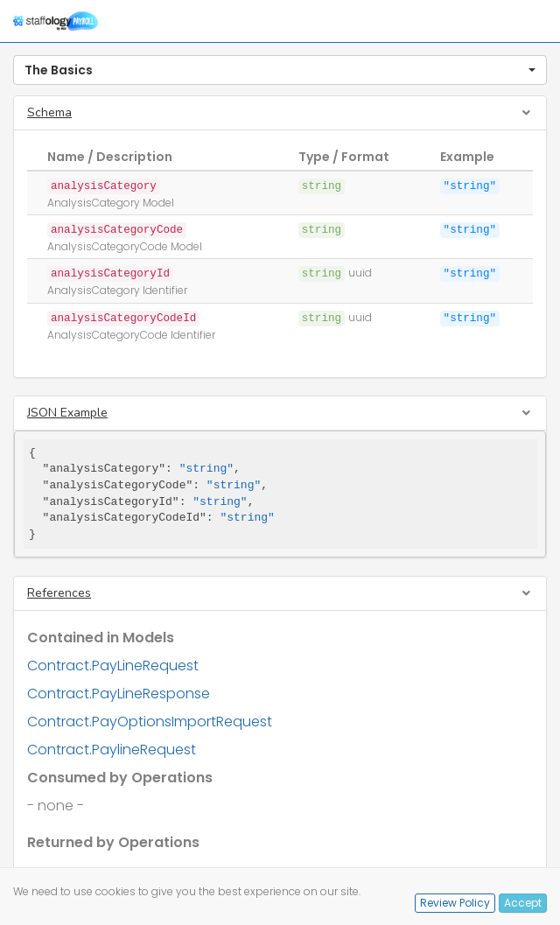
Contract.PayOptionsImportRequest (150, 722)
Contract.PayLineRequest (113, 666)
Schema (49, 112)
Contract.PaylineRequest (112, 750)
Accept (523, 903)
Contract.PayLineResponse (119, 694)
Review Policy (455, 903)
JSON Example (67, 413)
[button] (280, 70)
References (59, 593)
